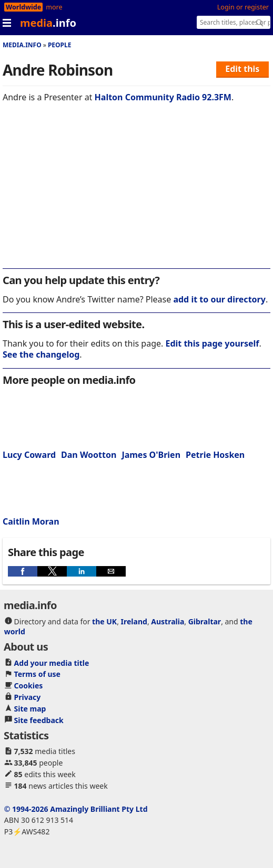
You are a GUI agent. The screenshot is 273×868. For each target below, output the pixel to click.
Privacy (28, 697)
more (54, 7)
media (48, 23)
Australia (168, 621)
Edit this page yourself (212, 343)
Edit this (242, 69)
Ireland (134, 621)
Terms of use (37, 674)
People (60, 45)
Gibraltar (205, 621)
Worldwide (23, 7)
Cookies (29, 686)
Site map (30, 709)
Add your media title (52, 663)
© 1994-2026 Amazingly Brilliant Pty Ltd (76, 809)
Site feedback (39, 720)
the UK (104, 621)
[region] (136, 193)
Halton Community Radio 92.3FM (163, 97)
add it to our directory (219, 299)
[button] (23, 571)
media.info (22, 45)
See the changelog (41, 354)
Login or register (243, 7)
